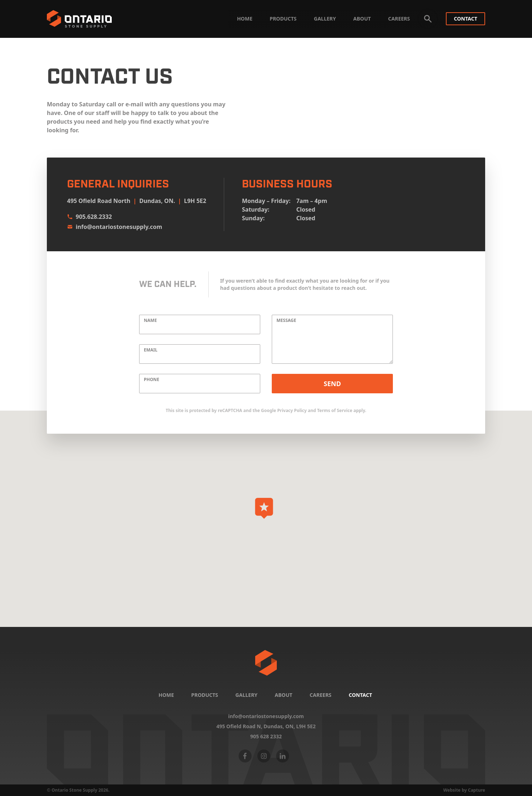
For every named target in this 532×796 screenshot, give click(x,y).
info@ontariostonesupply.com (115, 227)
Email (151, 350)
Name (150, 320)
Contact (465, 19)
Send (332, 384)
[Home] (266, 663)
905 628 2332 (266, 737)
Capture (476, 790)
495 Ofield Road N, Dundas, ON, (266, 726)
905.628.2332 (90, 217)
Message (286, 320)
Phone (152, 380)
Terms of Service (335, 410)
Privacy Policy (292, 410)
